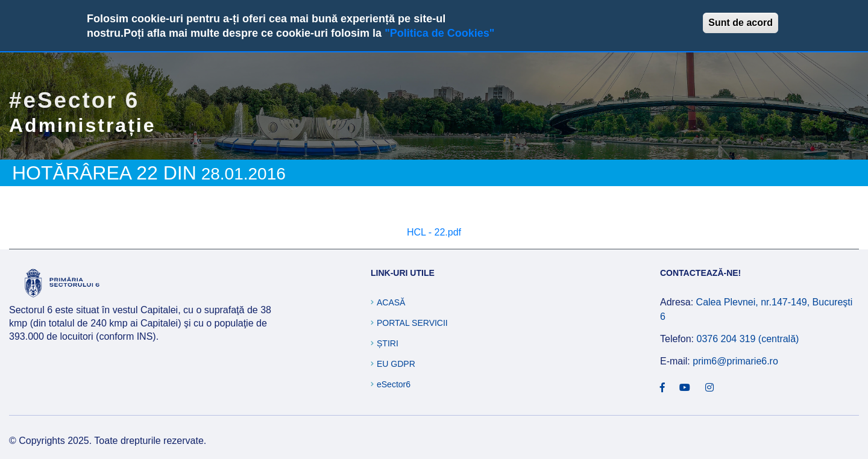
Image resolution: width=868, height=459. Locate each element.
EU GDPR (396, 364)
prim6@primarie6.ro (735, 361)
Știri (388, 343)
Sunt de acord (741, 23)
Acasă (391, 302)
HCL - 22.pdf (434, 232)
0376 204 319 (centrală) (747, 339)
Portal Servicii (412, 323)
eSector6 (394, 384)
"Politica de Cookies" (439, 33)
